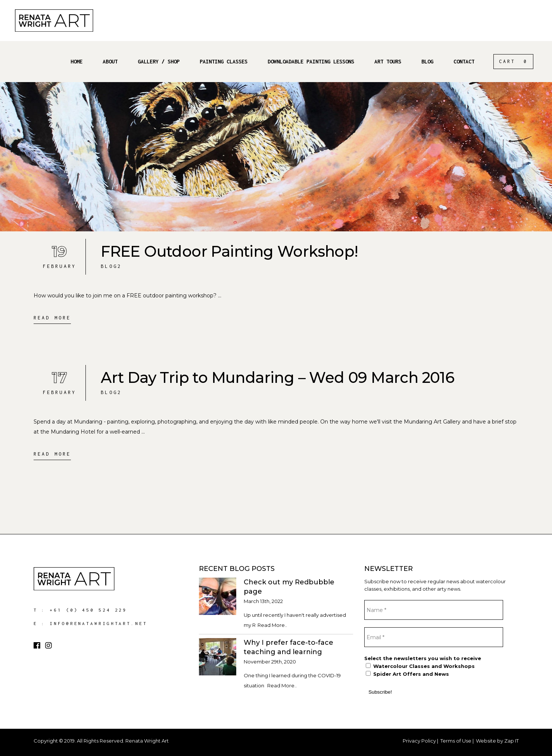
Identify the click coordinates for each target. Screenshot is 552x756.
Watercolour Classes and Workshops (420, 666)
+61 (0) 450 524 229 (88, 610)
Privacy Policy (419, 741)
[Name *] (434, 610)
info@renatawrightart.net (99, 623)
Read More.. (272, 625)
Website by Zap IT (497, 741)
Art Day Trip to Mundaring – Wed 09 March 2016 (277, 377)
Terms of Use (456, 741)
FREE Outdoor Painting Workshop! (229, 251)
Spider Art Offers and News (407, 674)
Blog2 (111, 266)
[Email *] (434, 637)
